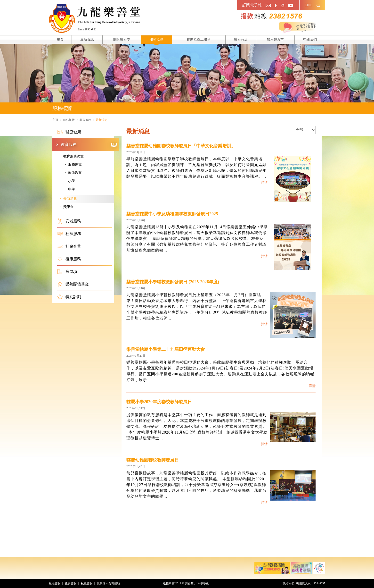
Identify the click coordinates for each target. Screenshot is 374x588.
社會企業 (69, 246)
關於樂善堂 (122, 39)
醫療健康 (69, 132)
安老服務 (69, 221)
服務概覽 (156, 39)
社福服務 (69, 234)
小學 (72, 181)
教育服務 (89, 145)
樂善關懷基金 (73, 284)
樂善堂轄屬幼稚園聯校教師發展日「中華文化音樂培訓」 (181, 146)
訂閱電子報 (252, 5)
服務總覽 (75, 164)
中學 (72, 189)
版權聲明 (55, 583)
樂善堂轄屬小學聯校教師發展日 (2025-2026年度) (173, 282)
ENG (309, 5)
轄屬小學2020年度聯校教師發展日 (159, 402)
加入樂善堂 (275, 39)
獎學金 (68, 207)
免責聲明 (71, 583)
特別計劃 (69, 297)
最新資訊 (87, 39)
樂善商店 (241, 39)
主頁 (60, 39)
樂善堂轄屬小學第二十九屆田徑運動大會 (166, 349)
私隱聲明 (87, 583)
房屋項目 (69, 272)
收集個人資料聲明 (108, 583)
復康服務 (69, 259)
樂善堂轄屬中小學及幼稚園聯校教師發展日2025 (172, 214)
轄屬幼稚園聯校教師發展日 (153, 460)
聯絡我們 (310, 39)
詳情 (264, 182)
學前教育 (75, 173)
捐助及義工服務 (199, 39)
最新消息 (70, 199)
